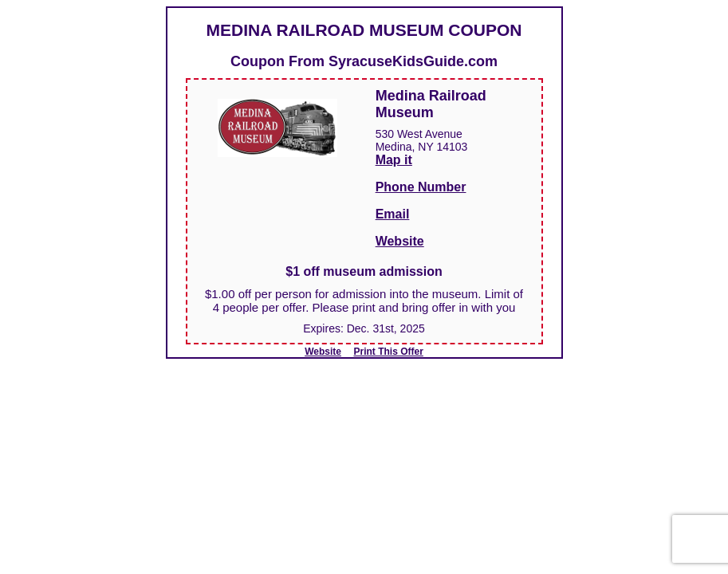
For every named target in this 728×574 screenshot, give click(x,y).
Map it (394, 160)
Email (393, 214)
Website (400, 241)
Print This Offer (389, 352)
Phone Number (421, 187)
